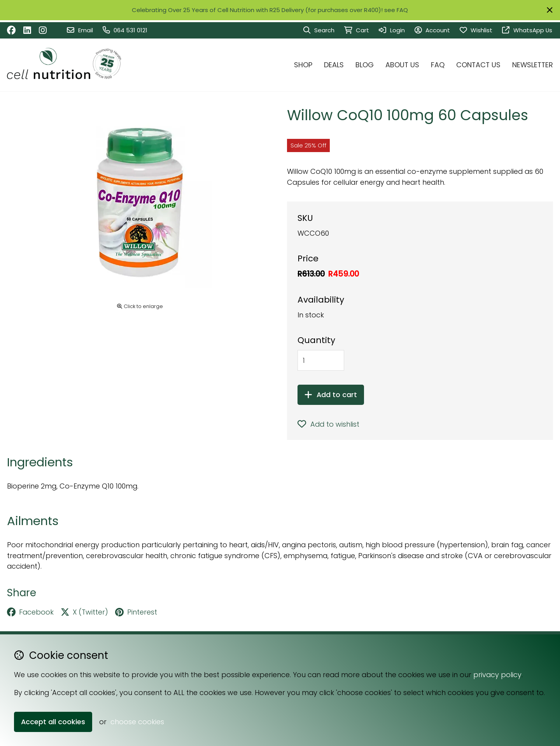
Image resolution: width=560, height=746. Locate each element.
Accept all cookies (53, 722)
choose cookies (137, 722)
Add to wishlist (328, 424)
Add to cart (331, 395)
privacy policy (497, 675)
